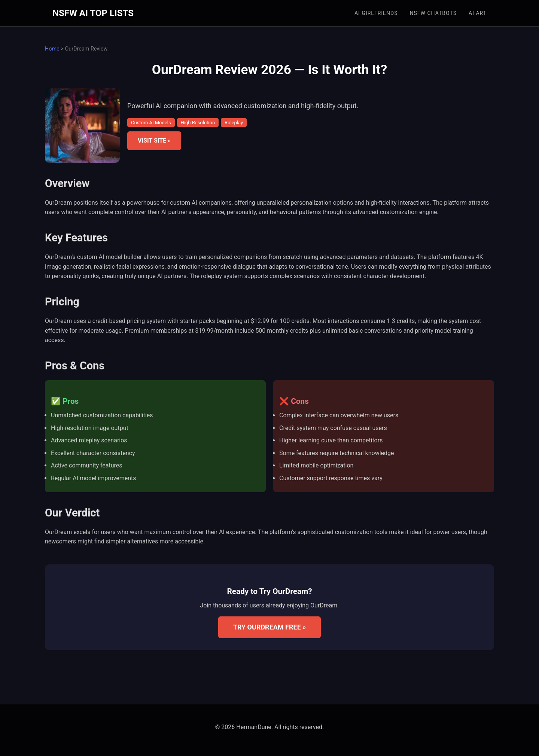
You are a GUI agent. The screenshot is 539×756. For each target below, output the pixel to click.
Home (52, 49)
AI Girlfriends (376, 13)
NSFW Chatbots (433, 13)
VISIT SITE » (154, 141)
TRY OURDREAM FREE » (270, 627)
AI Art (478, 13)
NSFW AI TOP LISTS (93, 13)
